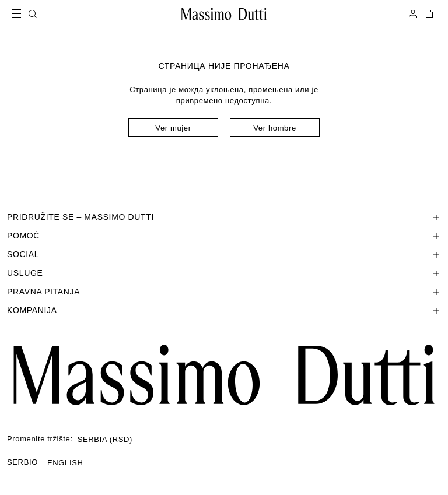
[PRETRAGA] (33, 14)
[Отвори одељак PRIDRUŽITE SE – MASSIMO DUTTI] (224, 217)
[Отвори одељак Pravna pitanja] (224, 292)
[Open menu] (20, 14)
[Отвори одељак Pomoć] (224, 236)
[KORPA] (428, 14)
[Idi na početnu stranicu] (224, 14)
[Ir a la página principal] (224, 375)
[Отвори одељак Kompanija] (224, 310)
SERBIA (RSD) (105, 439)
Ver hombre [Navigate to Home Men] (275, 128)
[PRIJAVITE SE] (413, 14)
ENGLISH (65, 463)
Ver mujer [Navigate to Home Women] (173, 128)
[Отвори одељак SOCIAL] (224, 254)
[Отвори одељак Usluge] (224, 273)
